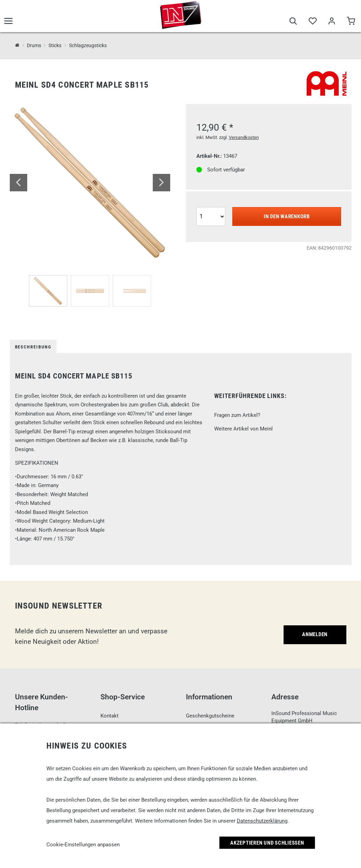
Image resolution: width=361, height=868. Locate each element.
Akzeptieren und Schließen (267, 843)
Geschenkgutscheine (210, 716)
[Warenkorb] (351, 22)
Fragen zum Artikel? (237, 415)
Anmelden (315, 634)
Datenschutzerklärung (262, 821)
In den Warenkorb (287, 216)
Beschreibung (33, 347)
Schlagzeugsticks (88, 45)
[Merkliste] (312, 22)
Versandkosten (244, 137)
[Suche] (293, 22)
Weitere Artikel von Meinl (243, 429)
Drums (34, 45)
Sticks (55, 45)
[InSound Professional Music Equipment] (17, 45)
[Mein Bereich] (332, 22)
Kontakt (110, 716)
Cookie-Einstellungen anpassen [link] (83, 845)
